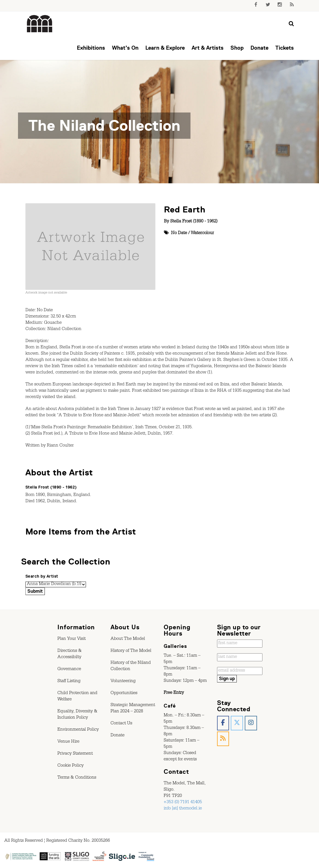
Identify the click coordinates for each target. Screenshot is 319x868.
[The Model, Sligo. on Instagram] (251, 723)
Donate (259, 48)
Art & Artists (208, 48)
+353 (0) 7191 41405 (183, 803)
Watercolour (202, 234)
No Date (179, 234)
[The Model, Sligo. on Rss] (223, 739)
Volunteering (123, 682)
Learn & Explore (165, 48)
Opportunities (124, 694)
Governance (69, 670)
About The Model (128, 639)
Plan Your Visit (72, 639)
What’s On (125, 48)
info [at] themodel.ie (183, 809)
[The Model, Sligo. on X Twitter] (237, 723)
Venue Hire (68, 742)
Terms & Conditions (77, 778)
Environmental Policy (78, 730)
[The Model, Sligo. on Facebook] (223, 723)
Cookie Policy (71, 766)
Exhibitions (91, 48)
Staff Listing (69, 682)
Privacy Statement (75, 754)
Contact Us (121, 724)
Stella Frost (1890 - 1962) (194, 222)
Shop (237, 48)
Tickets (285, 48)
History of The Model (131, 651)
